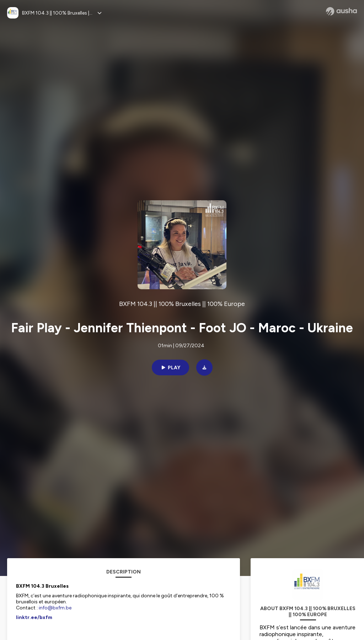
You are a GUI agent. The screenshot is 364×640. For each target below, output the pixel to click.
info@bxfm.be (55, 608)
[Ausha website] (341, 11)
